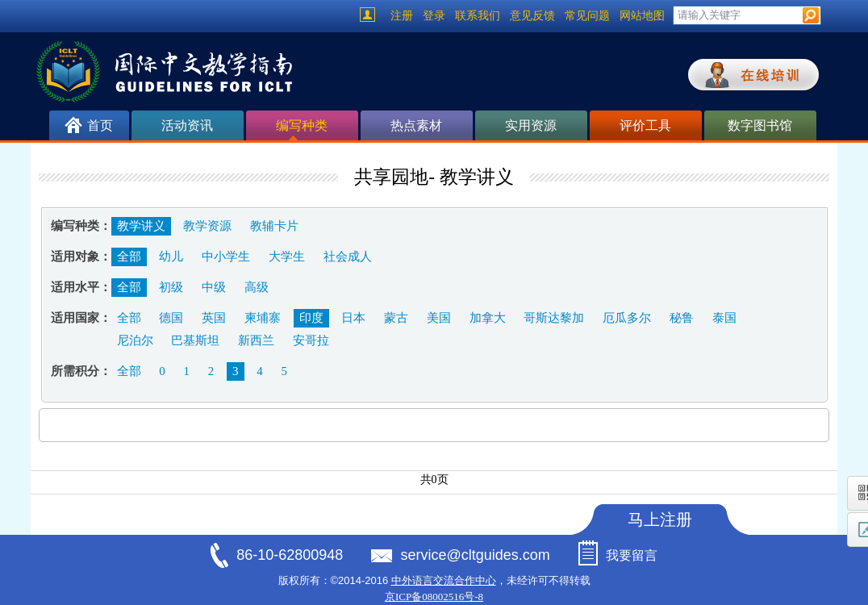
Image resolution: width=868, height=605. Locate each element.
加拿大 (488, 318)
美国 (439, 318)
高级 (257, 287)
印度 (311, 318)
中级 (214, 287)
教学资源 (207, 226)
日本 (353, 318)
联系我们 (478, 16)
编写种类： (81, 226)
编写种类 (302, 129)
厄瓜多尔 (627, 318)
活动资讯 (187, 125)
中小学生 (226, 257)
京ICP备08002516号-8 (434, 597)
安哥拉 (311, 340)
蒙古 (396, 318)
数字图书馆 (760, 125)
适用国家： (81, 318)
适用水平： (81, 287)
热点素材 (416, 125)
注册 (402, 16)
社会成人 (348, 257)
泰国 (724, 318)
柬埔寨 (263, 318)
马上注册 (660, 519)
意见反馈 (532, 16)
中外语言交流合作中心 (444, 580)
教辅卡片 (274, 226)
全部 (129, 257)
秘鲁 (682, 318)
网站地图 (642, 16)
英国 (214, 318)
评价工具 (645, 125)
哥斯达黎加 (554, 318)
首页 (100, 125)
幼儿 (171, 257)
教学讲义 (141, 226)
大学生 (287, 257)
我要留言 (632, 555)
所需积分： (81, 371)
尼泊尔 (135, 340)
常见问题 (587, 16)
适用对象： (81, 257)
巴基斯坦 (195, 340)
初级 (171, 287)
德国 (171, 318)
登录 (434, 16)
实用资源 (531, 125)
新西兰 (256, 340)
